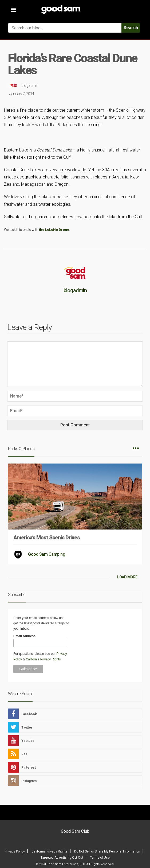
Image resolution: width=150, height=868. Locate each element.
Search (131, 28)
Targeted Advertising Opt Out (62, 858)
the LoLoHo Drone (54, 230)
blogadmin (30, 85)
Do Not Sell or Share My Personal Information (107, 851)
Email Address (24, 636)
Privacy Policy (15, 851)
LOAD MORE (127, 577)
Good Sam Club (75, 831)
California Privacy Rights (43, 659)
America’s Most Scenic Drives (47, 538)
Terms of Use (100, 858)
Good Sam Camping (47, 554)
